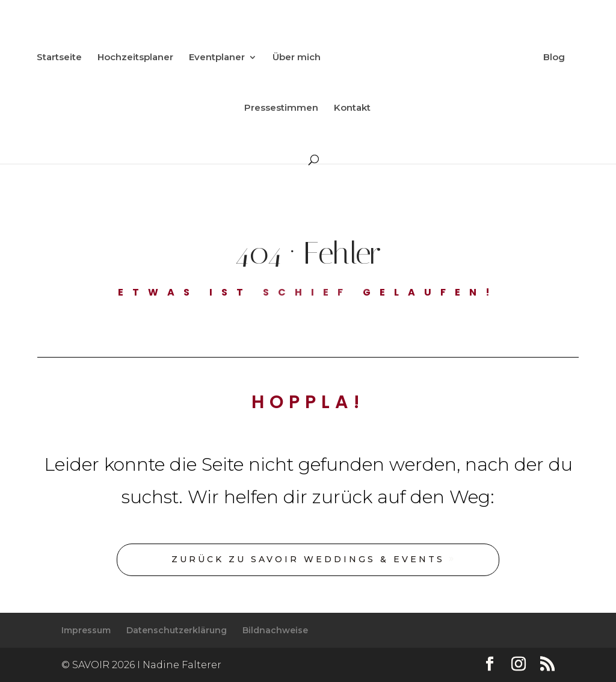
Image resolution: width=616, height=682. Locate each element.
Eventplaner (217, 58)
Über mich (297, 58)
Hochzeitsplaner (135, 58)
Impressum (86, 630)
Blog (554, 58)
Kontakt (352, 108)
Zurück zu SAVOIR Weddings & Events (308, 559)
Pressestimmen (281, 108)
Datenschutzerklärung (177, 630)
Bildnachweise (275, 630)
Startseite (59, 58)
